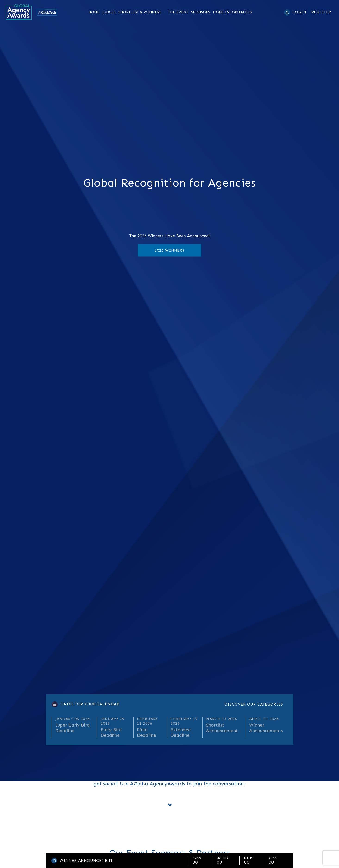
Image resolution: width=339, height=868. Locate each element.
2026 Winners (169, 250)
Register (321, 12)
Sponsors (201, 12)
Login (299, 12)
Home (94, 12)
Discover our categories (254, 704)
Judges (109, 12)
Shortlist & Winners (140, 12)
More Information (233, 12)
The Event (178, 12)
